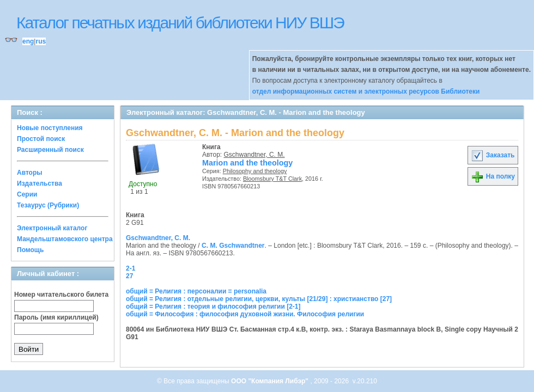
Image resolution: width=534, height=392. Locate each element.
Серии (27, 194)
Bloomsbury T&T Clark (272, 179)
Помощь (30, 250)
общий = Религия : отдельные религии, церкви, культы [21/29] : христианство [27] (259, 299)
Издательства (40, 183)
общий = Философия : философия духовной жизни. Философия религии (245, 314)
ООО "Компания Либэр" (271, 381)
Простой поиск (41, 139)
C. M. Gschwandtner (233, 246)
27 (129, 276)
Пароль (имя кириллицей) (56, 317)
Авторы (30, 173)
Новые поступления (50, 128)
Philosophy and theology (255, 171)
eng (28, 41)
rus (41, 41)
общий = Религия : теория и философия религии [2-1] (213, 307)
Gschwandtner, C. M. (254, 155)
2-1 (131, 268)
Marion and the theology (247, 163)
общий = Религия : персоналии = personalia (196, 291)
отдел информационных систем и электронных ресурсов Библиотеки (366, 91)
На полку (493, 176)
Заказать (493, 155)
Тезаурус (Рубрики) (48, 205)
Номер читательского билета (61, 295)
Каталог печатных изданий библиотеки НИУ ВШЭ (180, 23)
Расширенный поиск (50, 150)
